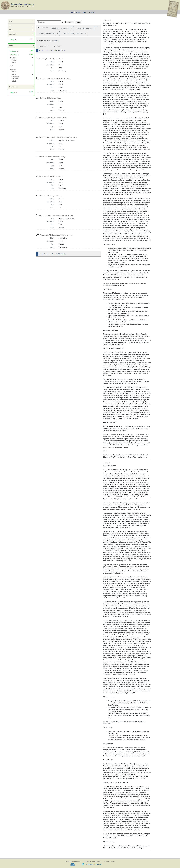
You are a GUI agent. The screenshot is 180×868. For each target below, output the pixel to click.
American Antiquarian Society (73, 861)
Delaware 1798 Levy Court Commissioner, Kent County (56, 215)
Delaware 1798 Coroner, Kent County (50, 196)
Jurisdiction (13, 34)
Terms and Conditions (109, 861)
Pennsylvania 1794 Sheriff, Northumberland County (54, 79)
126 (56, 50)
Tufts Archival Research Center (92, 861)
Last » (63, 50)
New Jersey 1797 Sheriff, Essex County (51, 176)
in (62, 22)
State (11, 21)
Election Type (13, 87)
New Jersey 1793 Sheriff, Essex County (51, 59)
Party (11, 46)
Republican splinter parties (14, 60)
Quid (12, 66)
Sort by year (43, 46)
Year (11, 26)
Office (11, 30)
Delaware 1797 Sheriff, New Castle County (52, 157)
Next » (57, 41)
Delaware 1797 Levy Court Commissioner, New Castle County (58, 137)
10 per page (56, 46)
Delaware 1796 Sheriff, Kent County (50, 98)
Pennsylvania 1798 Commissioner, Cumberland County (57, 235)
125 (52, 50)
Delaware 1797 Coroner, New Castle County (52, 118)
